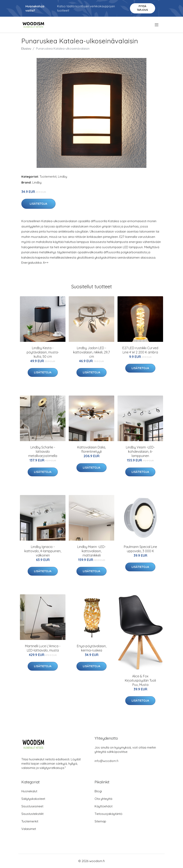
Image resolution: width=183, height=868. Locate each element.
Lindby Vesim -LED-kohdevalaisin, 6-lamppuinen (140, 451)
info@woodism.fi (106, 761)
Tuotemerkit (48, 177)
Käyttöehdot (103, 806)
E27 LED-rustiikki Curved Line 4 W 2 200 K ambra (140, 350)
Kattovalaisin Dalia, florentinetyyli (91, 449)
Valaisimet (29, 829)
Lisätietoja (38, 204)
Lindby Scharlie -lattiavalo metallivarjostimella (43, 451)
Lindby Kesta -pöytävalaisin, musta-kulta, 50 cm (43, 352)
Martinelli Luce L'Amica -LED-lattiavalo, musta (43, 648)
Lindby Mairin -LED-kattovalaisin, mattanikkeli (91, 551)
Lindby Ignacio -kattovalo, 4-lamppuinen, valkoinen (43, 551)
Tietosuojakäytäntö (108, 814)
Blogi (98, 791)
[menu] (157, 25)
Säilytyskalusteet (33, 799)
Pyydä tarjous (142, 8)
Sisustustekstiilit (32, 814)
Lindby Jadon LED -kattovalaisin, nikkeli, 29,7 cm (91, 352)
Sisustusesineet (32, 806)
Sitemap (100, 821)
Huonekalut (29, 791)
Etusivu (26, 49)
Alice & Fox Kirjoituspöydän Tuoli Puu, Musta (140, 680)
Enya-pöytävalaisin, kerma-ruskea (92, 648)
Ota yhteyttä (103, 799)
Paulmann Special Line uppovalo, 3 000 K (140, 549)
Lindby (63, 177)
